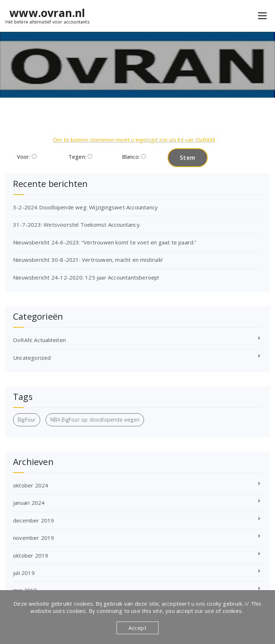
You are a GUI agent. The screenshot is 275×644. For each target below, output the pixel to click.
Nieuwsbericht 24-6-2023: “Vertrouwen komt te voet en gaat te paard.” (105, 242)
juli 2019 (24, 573)
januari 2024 (29, 503)
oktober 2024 (31, 485)
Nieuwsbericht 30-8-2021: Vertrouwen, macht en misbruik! (88, 260)
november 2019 (34, 538)
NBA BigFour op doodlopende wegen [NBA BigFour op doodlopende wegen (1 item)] (95, 420)
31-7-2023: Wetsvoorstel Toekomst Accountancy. (77, 225)
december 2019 (34, 520)
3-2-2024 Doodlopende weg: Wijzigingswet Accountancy (85, 207)
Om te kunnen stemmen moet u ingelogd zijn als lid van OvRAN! (134, 140)
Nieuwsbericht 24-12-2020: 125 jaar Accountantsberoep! (86, 277)
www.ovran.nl (47, 13)
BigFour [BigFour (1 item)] (27, 420)
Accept (137, 628)
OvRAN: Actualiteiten (39, 340)
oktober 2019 (31, 555)
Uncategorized (32, 358)
